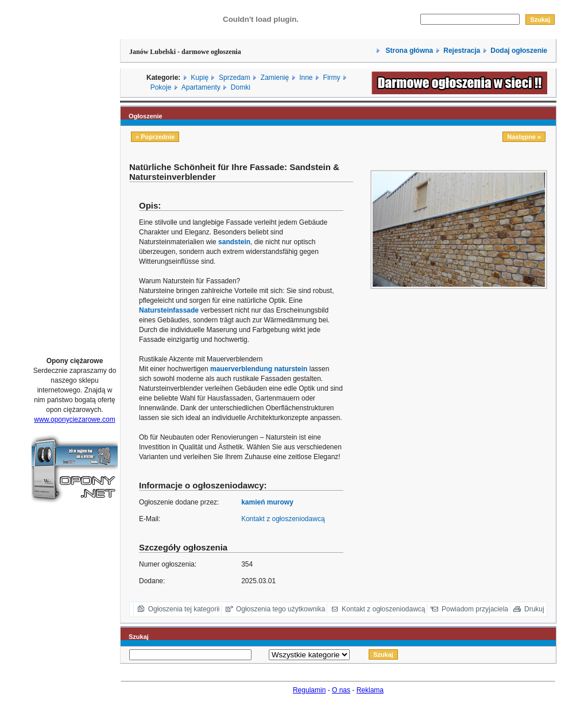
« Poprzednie (155, 137)
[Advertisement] (75, 174)
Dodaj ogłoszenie (519, 51)
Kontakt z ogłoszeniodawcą (283, 519)
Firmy (332, 78)
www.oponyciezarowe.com (74, 419)
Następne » (524, 137)
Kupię (200, 78)
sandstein (234, 242)
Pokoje (161, 87)
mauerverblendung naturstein (259, 369)
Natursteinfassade (169, 310)
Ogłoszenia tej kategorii (184, 609)
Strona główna (408, 51)
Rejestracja (462, 51)
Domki (241, 87)
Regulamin (309, 690)
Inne (306, 78)
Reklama (370, 690)
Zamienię (275, 78)
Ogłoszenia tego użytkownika (281, 609)
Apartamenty (201, 87)
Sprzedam (235, 78)
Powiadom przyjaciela (475, 609)
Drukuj (534, 609)
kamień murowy (267, 502)
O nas (341, 690)
